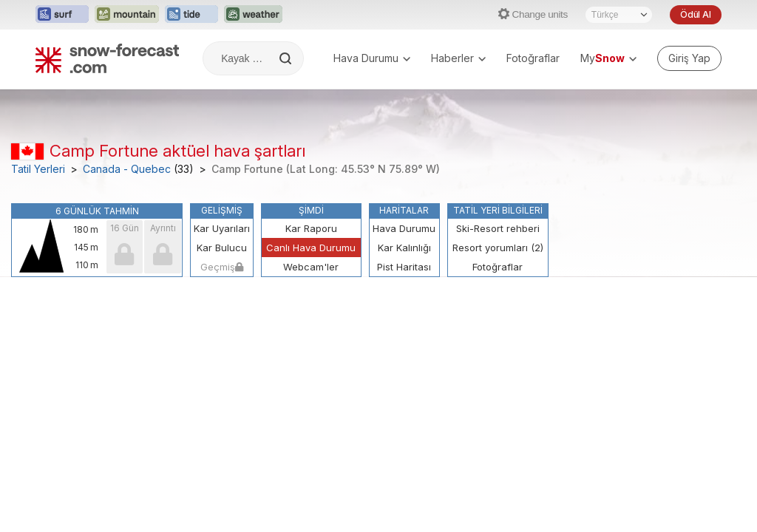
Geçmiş (222, 267)
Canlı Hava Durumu (311, 248)
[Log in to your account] (689, 58)
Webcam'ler (311, 267)
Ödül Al (696, 14)
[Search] (287, 58)
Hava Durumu (372, 58)
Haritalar (404, 210)
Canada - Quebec (127, 169)
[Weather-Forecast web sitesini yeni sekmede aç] (253, 15)
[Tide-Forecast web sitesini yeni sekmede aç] (191, 15)
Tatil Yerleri (38, 169)
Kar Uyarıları (222, 228)
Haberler (458, 58)
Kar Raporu (311, 228)
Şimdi (311, 210)
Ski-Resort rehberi (498, 228)
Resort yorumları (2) (498, 248)
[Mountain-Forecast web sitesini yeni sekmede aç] (127, 15)
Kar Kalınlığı (404, 248)
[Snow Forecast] (107, 58)
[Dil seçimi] (619, 15)
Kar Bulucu (222, 248)
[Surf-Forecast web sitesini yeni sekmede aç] (62, 15)
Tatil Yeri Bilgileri (498, 210)
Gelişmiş (222, 210)
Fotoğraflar (533, 58)
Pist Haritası (404, 267)
